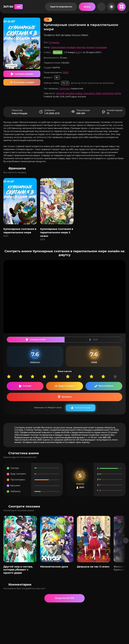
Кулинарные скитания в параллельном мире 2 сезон (57, 232)
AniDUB (60, 93)
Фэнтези (81, 47)
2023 (78, 52)
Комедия (71, 47)
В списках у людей (24, 82)
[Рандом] (101, 7)
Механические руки (54, 567)
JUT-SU (13, 7)
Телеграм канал (83, 408)
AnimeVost (89, 93)
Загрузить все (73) (64, 598)
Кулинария (101, 47)
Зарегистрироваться (61, 7)
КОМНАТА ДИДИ (112, 93)
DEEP (66, 72)
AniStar (79, 93)
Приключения (58, 47)
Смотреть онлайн (24, 74)
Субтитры (64, 89)
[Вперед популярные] (126, 541)
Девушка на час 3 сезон (93, 567)
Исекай (90, 47)
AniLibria (70, 93)
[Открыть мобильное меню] (121, 7)
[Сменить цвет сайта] (111, 7)
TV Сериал (54, 42)
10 (119, 376)
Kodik (95, 340)
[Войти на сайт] (87, 7)
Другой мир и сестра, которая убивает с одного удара (18, 570)
